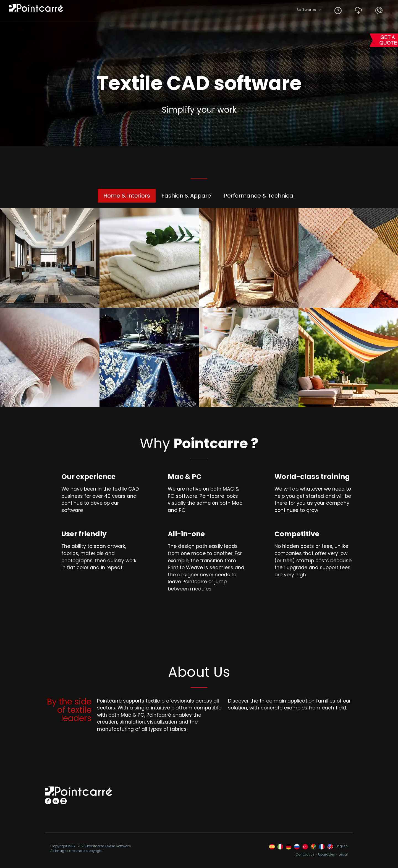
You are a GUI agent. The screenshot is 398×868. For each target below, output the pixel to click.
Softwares (306, 10)
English (342, 846)
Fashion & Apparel (187, 196)
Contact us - (307, 854)
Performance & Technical (259, 196)
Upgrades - (328, 854)
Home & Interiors (127, 196)
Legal (343, 854)
